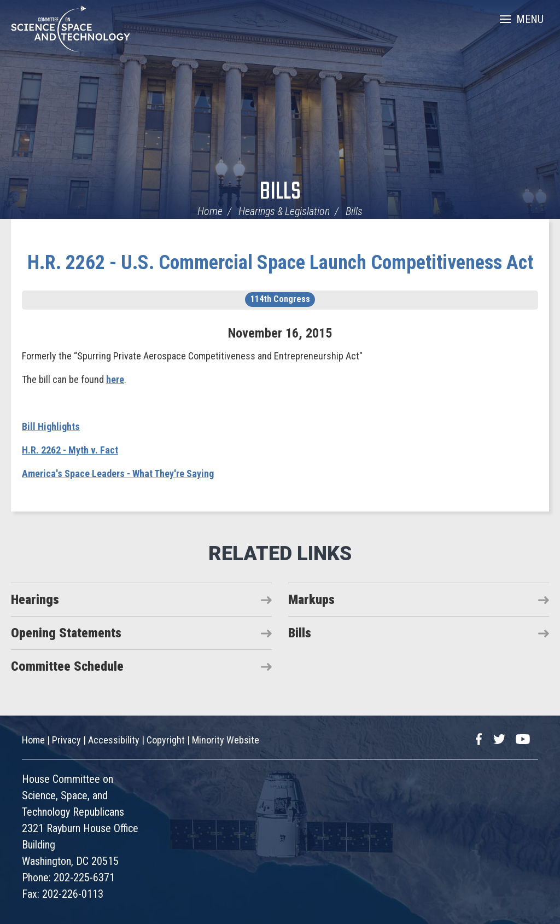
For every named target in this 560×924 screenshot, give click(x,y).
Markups (311, 600)
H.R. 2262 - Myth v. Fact (70, 450)
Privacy (66, 740)
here (115, 379)
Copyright (166, 740)
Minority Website (226, 740)
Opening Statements (66, 633)
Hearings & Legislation (284, 211)
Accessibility (114, 740)
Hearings (35, 600)
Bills (280, 192)
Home (210, 211)
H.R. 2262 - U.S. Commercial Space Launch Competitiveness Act (280, 263)
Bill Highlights (51, 426)
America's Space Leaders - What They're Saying (118, 473)
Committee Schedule (67, 666)
